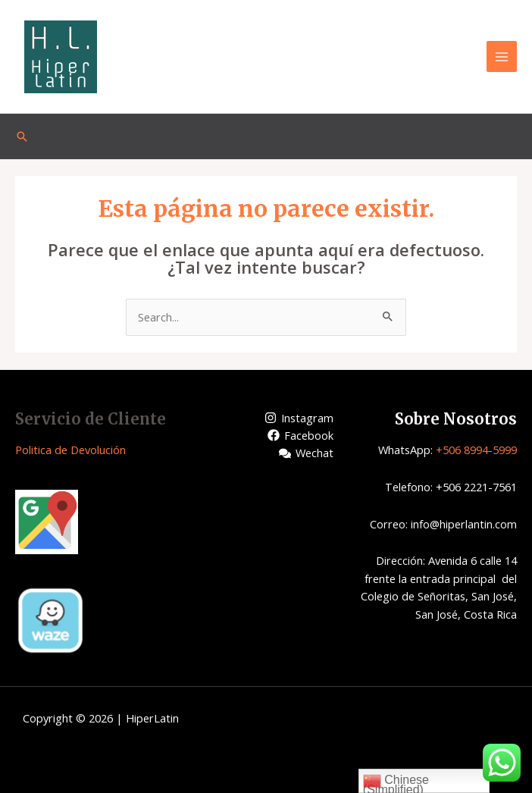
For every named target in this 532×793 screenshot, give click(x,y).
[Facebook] (300, 435)
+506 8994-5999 (476, 450)
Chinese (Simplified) (396, 782)
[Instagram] (299, 418)
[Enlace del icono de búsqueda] (22, 136)
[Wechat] (306, 453)
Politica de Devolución (70, 450)
